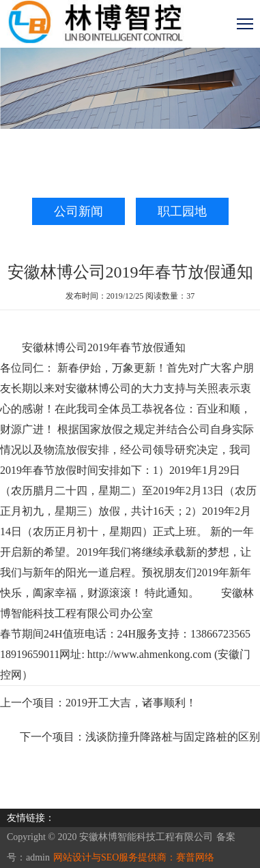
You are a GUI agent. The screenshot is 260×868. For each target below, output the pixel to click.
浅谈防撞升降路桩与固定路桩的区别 (173, 737)
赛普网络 (195, 857)
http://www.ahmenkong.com (149, 654)
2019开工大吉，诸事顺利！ (131, 703)
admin (38, 857)
